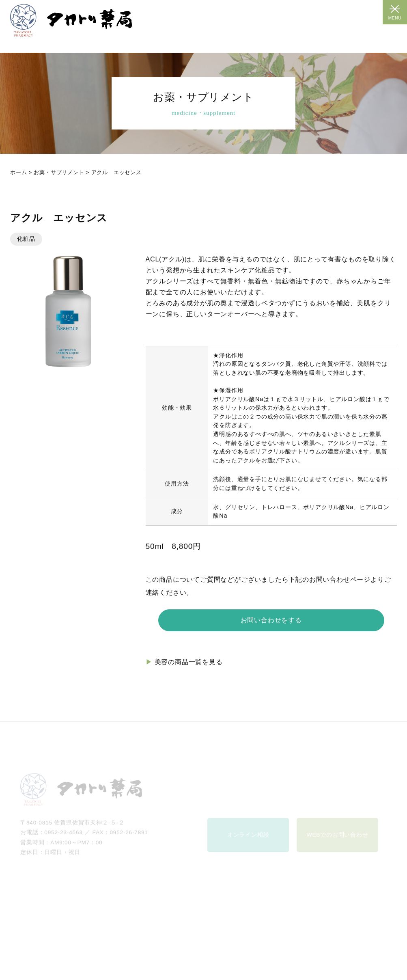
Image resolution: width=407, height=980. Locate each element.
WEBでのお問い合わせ (338, 840)
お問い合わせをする (271, 620)
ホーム (18, 172)
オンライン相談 (248, 840)
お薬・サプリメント (59, 172)
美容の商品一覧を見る (189, 662)
